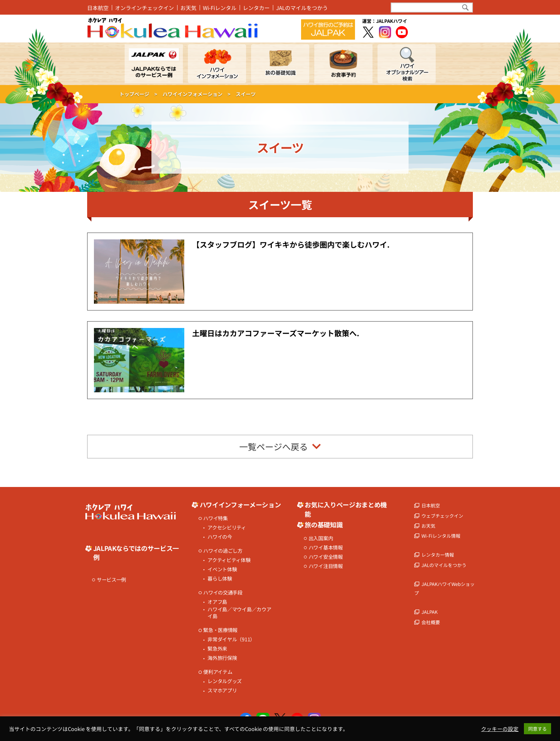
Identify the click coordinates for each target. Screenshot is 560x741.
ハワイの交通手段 (223, 593)
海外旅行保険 (222, 658)
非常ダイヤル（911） (231, 639)
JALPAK (429, 612)
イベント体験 (222, 569)
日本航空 (98, 8)
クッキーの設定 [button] (500, 729)
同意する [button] (537, 729)
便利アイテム (218, 672)
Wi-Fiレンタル (220, 8)
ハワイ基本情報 (326, 548)
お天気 (188, 8)
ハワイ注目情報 (326, 566)
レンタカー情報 (438, 555)
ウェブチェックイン (442, 516)
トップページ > (138, 94)
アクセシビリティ (227, 528)
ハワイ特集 (216, 518)
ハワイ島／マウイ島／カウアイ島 (239, 613)
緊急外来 (217, 649)
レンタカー (256, 8)
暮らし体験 (220, 579)
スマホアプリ (222, 690)
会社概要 (431, 622)
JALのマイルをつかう (302, 8)
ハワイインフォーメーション (240, 505)
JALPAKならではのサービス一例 (136, 553)
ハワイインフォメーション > (196, 94)
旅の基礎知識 (324, 525)
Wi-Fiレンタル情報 (441, 536)
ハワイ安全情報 (326, 557)
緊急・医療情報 (220, 630)
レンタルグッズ (225, 681)
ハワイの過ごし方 (223, 551)
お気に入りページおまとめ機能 (346, 509)
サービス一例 (111, 580)
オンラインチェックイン (144, 8)
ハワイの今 (220, 537)
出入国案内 (321, 538)
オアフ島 (217, 602)
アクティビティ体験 (229, 560)
